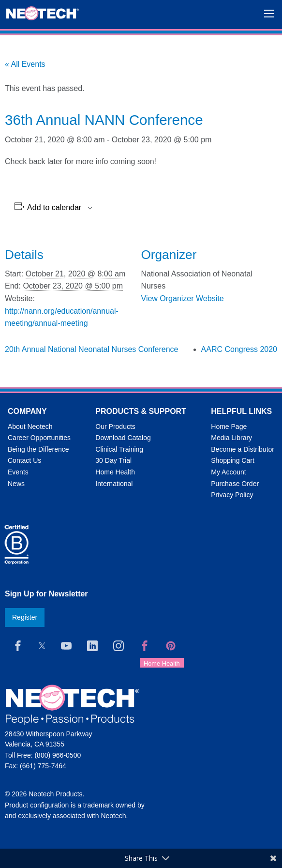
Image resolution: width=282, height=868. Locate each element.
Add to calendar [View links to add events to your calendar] (54, 208)
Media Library (231, 438)
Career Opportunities (39, 438)
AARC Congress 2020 (239, 349)
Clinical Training (119, 449)
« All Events (25, 64)
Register (25, 617)
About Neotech (30, 426)
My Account (228, 472)
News (16, 484)
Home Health (115, 472)
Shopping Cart (233, 460)
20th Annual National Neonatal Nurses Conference (91, 349)
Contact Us (24, 460)
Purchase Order (235, 484)
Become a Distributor (243, 449)
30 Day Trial (113, 460)
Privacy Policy (232, 495)
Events (18, 472)
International (114, 484)
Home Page (229, 426)
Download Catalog (123, 438)
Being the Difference (38, 449)
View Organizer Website (183, 298)
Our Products (115, 426)
